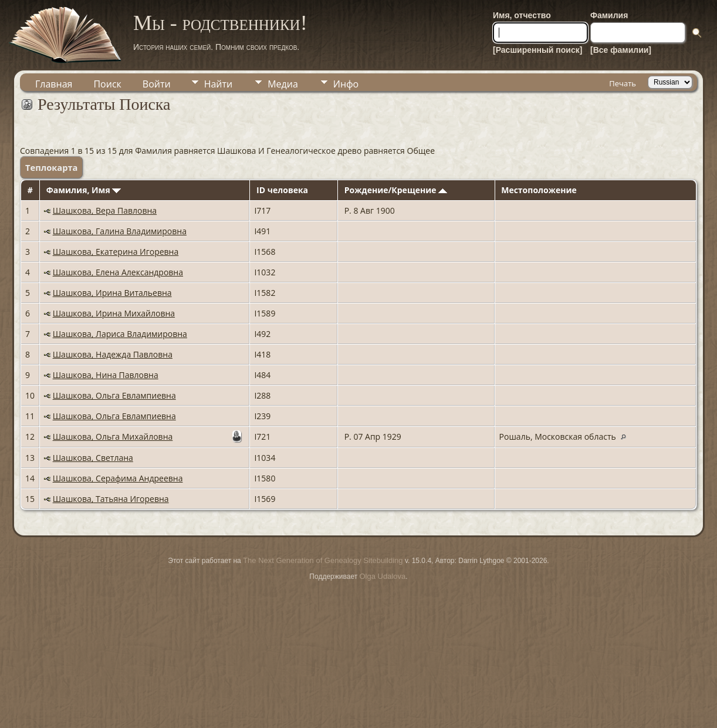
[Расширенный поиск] (537, 50)
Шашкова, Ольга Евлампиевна (114, 395)
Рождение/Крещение (396, 190)
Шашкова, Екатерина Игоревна (116, 252)
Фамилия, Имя (84, 190)
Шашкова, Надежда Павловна (113, 354)
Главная (54, 84)
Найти (219, 84)
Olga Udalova (383, 576)
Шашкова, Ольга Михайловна (113, 437)
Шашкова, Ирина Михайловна (114, 313)
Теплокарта (51, 167)
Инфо (346, 84)
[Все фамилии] (621, 50)
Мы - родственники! (220, 23)
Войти (157, 84)
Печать (623, 83)
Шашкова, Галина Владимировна (120, 231)
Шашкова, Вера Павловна (105, 210)
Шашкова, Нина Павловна (106, 375)
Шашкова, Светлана (93, 458)
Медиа (283, 84)
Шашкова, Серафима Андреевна (118, 478)
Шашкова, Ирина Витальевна (112, 293)
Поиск (107, 84)
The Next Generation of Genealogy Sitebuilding (323, 560)
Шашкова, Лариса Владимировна (120, 334)
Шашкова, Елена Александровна (118, 272)
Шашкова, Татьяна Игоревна (111, 499)
